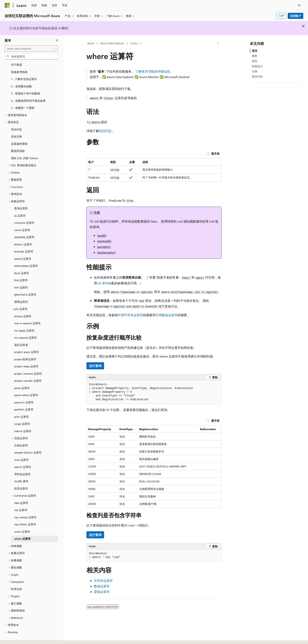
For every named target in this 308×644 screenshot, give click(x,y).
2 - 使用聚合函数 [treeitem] (21, 75)
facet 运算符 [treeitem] (22, 262)
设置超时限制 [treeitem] (19, 133)
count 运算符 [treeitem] (22, 219)
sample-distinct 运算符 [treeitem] (28, 442)
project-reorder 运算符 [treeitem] (28, 370)
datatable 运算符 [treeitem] (24, 226)
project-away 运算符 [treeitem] (27, 341)
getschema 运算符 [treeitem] (25, 284)
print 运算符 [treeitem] (22, 406)
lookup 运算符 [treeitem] (23, 305)
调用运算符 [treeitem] (21, 291)
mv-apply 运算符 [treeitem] (24, 320)
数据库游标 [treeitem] (18, 140)
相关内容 (257, 76)
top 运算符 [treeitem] (21, 499)
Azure (91, 43)
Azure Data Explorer (112, 43)
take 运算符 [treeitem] (21, 492)
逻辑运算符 (102, 592)
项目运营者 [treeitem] (21, 334)
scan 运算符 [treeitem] (21, 449)
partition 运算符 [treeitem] (24, 399)
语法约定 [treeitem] (16, 119)
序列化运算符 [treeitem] (22, 463)
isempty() (104, 247)
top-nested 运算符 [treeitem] (25, 506)
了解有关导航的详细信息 (153, 71)
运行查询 (95, 366)
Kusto (134, 43)
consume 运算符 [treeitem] (24, 212)
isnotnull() (104, 241)
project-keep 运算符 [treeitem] (26, 355)
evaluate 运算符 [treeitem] (24, 241)
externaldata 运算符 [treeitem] (26, 255)
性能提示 (257, 66)
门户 (281, 16)
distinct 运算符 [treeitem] (23, 233)
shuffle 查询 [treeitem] (21, 470)
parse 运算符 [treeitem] (22, 377)
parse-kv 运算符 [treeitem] (24, 391)
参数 (255, 56)
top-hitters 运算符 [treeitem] (25, 513)
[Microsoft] (7, 5)
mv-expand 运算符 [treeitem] (25, 327)
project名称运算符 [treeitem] (25, 348)
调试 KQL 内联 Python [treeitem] (25, 147)
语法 (255, 51)
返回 (255, 61)
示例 (255, 71)
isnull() (102, 235)
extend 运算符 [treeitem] (23, 248)
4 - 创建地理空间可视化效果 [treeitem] (28, 90)
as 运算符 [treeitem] (20, 205)
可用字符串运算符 (130, 315)
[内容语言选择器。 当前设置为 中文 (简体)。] (16, 638)
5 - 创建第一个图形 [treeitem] (23, 97)
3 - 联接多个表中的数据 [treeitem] (26, 83)
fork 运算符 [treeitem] (21, 277)
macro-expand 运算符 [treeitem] (27, 312)
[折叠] (57, 40)
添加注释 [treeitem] (16, 126)
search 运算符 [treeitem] (23, 456)
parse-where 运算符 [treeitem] (26, 384)
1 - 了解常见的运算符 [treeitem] (24, 68)
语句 (103, 283)
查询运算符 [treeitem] (21, 197)
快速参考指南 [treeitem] (19, 61)
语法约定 (105, 131)
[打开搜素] (299, 5)
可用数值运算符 (167, 315)
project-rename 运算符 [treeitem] (28, 363)
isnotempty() (106, 252)
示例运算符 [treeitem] (21, 435)
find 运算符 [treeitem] (21, 269)
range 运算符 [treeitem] (22, 413)
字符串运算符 (103, 581)
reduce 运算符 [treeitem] (23, 420)
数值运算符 (102, 586)
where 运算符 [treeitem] (22, 528)
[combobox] (31, 49)
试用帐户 (296, 16)
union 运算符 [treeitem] (22, 521)
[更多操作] (218, 43)
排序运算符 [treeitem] (21, 478)
